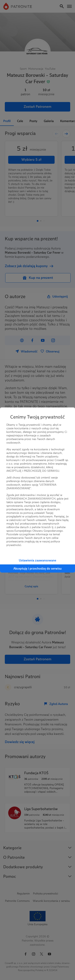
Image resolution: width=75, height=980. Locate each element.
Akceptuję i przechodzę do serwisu (37, 568)
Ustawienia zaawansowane (37, 560)
